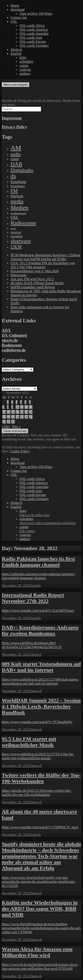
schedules (26, 62)
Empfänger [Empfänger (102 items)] (18, 186)
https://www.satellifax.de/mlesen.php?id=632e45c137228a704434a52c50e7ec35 (32, 645)
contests (25, 70)
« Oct (6, 426)
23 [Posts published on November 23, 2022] (13, 417)
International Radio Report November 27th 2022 (33, 598)
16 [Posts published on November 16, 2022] (13, 412)
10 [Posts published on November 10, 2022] (17, 407)
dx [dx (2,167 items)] (13, 176)
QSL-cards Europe (33, 41)
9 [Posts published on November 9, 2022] (12, 407)
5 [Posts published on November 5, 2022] (25, 402)
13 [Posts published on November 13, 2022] (31, 407)
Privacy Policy (14, 127)
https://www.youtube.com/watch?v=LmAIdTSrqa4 (38, 610)
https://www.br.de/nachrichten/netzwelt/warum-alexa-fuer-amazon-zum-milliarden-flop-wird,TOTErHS (40, 967)
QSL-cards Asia (31, 37)
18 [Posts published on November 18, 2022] (22, 412)
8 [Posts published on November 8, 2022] (8, 407)
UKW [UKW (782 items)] (16, 247)
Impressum (12, 118)
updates (25, 74)
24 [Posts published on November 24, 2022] (17, 417)
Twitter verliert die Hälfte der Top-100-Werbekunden (41, 778)
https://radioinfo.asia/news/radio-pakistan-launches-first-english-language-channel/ (39, 576)
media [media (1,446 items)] (17, 201)
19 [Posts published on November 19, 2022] (26, 412)
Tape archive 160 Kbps (36, 13)
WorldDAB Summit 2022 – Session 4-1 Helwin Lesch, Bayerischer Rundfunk (41, 706)
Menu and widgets (15, 85)
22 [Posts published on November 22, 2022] (9, 417)
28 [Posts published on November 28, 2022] (4, 422)
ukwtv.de (10, 340)
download (18, 9)
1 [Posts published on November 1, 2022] (8, 402)
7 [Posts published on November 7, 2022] (3, 407)
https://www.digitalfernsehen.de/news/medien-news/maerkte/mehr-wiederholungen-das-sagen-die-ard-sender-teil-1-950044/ (41, 928)
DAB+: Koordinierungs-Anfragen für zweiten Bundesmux (40, 630)
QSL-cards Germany (34, 45)
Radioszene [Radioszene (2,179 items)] (23, 223)
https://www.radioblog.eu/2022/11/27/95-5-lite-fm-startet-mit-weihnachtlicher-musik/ (38, 756)
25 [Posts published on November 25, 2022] (22, 417)
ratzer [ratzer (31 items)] (13, 229)
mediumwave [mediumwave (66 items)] (18, 213)
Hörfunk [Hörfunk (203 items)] (17, 196)
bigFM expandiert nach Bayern (33, 287)
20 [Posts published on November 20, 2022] (31, 412)
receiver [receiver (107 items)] (16, 232)
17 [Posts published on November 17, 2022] (17, 412)
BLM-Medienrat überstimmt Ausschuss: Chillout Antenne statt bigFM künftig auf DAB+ (45, 257)
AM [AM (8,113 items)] (16, 148)
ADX (6, 330)
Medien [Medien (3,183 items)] (19, 208)
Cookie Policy (20, 451)
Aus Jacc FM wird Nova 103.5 (32, 279)
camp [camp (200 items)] (15, 159)
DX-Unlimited (14, 335)
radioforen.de (14, 350)
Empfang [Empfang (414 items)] (18, 182)
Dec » (16, 426)
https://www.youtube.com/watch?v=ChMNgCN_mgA (40, 827)
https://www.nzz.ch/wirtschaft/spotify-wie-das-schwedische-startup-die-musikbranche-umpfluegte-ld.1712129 (39, 882)
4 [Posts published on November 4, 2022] (21, 402)
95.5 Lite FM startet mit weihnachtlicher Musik (29, 742)
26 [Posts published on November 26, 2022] (26, 417)
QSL (14, 21)
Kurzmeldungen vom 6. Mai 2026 (35, 271)
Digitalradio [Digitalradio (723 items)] (22, 170)
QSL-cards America (34, 29)
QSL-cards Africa (32, 25)
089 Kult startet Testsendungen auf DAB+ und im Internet (41, 667)
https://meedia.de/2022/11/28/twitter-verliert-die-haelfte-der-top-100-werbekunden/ (37, 793)
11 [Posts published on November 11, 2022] (22, 407)
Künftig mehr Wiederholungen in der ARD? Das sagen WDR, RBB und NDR (40, 909)
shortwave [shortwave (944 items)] (21, 241)
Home (15, 5)
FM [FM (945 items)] (14, 191)
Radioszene (12, 345)
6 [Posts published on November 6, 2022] (30, 402)
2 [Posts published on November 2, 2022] (12, 402)
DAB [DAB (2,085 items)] (16, 164)
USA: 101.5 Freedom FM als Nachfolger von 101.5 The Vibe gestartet (43, 265)
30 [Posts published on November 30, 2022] (13, 422)
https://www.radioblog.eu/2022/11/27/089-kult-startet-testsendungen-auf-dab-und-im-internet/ (40, 681)
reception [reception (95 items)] (16, 236)
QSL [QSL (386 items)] (15, 217)
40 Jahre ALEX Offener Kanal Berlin (37, 283)
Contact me (19, 17)
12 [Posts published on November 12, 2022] (26, 407)
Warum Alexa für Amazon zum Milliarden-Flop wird (37, 952)
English (16, 53)
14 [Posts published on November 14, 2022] (4, 412)
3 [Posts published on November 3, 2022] (17, 402)
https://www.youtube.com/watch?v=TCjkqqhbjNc (37, 722)
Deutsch (16, 49)
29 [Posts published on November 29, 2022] (9, 422)
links (23, 57)
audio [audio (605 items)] (16, 154)
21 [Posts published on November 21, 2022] (4, 417)
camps (24, 66)
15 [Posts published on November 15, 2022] (9, 412)
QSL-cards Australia (34, 33)
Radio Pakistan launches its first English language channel (38, 562)
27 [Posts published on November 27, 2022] (31, 417)
